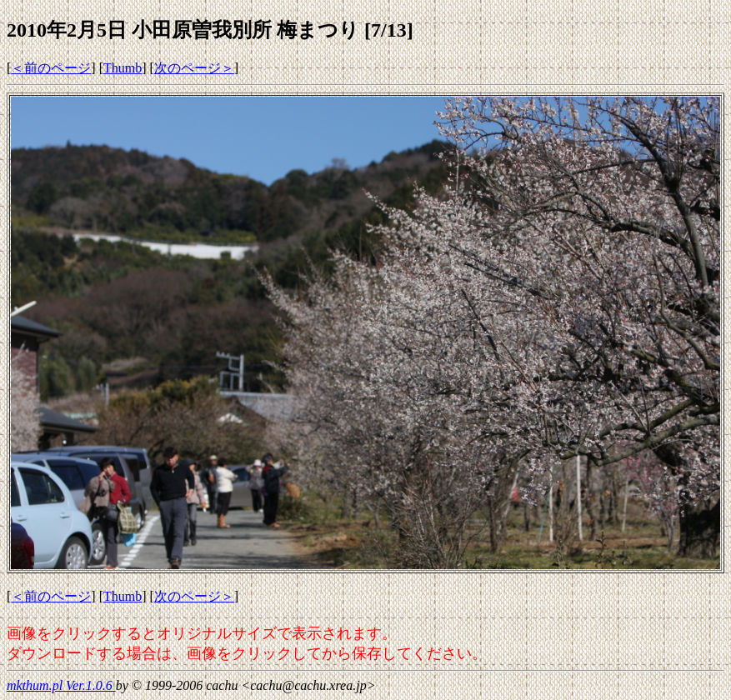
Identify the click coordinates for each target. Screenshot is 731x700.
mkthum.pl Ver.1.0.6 (61, 685)
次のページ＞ (194, 68)
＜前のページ (51, 68)
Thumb (123, 68)
